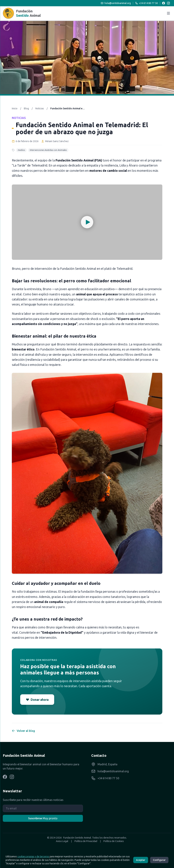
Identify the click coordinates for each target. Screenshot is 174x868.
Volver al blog (23, 731)
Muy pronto (43, 818)
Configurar (159, 860)
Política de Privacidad (86, 841)
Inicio (15, 108)
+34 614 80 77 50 (146, 3)
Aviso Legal (62, 841)
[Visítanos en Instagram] (12, 777)
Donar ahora (37, 700)
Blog (26, 108)
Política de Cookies (114, 841)
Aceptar (141, 860)
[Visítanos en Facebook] (5, 777)
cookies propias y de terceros (33, 856)
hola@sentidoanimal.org (116, 3)
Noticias (40, 108)
